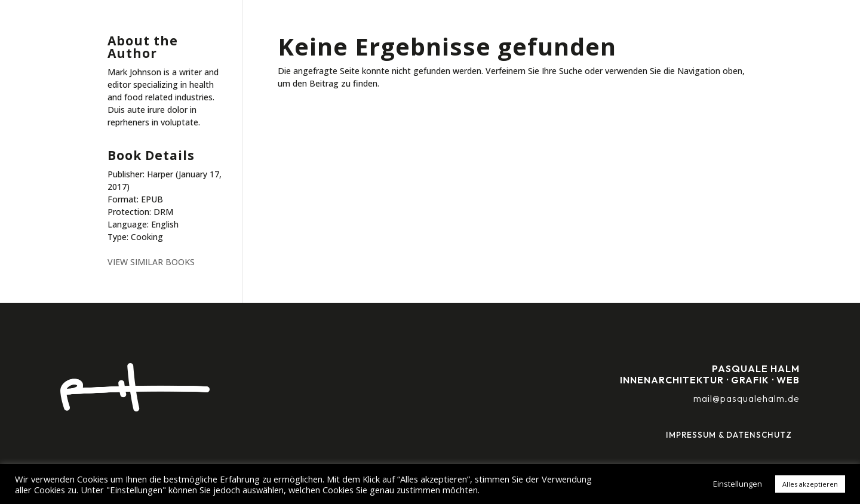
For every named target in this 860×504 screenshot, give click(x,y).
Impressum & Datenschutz (729, 435)
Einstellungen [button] (738, 484)
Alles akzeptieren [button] (810, 484)
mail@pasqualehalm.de (747, 398)
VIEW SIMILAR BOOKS (151, 262)
